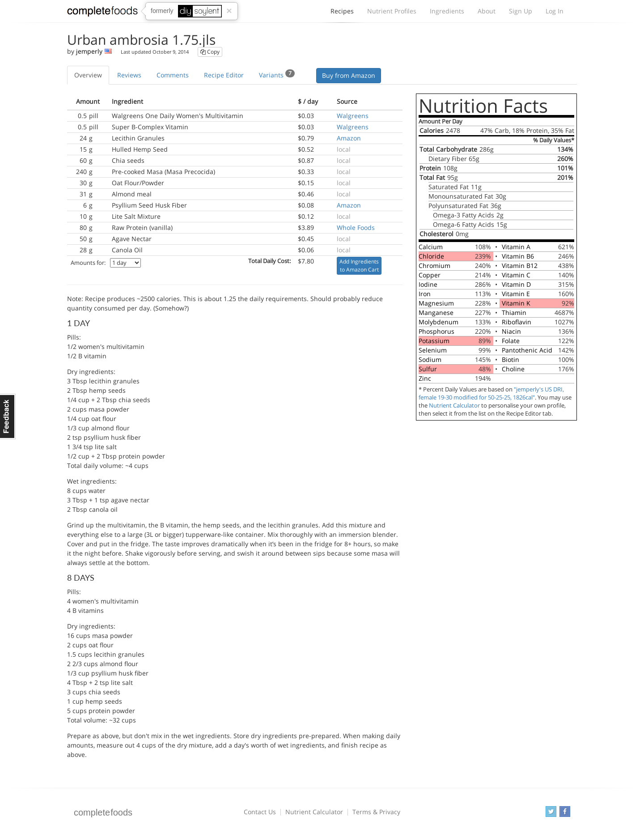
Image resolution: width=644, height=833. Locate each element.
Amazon (349, 138)
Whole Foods (356, 227)
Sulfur (428, 369)
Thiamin (514, 312)
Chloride (431, 256)
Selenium (433, 350)
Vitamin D (516, 284)
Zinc (425, 378)
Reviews (129, 75)
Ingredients (447, 11)
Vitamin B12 (520, 266)
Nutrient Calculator (454, 406)
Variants (277, 74)
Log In (555, 11)
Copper (430, 275)
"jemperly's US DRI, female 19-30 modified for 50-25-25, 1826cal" (491, 393)
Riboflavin (517, 322)
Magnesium (436, 303)
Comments (173, 75)
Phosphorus (436, 331)
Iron (425, 294)
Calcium (431, 247)
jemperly (89, 51)
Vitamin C (516, 275)
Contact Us (260, 812)
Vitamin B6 (518, 256)
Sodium (430, 359)
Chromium (434, 266)
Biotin (511, 359)
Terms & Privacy (376, 812)
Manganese (436, 312)
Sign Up (521, 11)
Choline (513, 369)
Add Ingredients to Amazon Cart (359, 266)
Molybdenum (439, 322)
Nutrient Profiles (392, 11)
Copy (210, 52)
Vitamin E (516, 294)
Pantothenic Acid (527, 350)
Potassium (434, 341)
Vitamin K (516, 303)
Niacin (511, 331)
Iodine (428, 284)
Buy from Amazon (349, 75)
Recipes (342, 13)
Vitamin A (516, 247)
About (487, 11)
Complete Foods (102, 13)
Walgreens (353, 116)
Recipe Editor (224, 75)
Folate (511, 341)
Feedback (8, 416)
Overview (88, 75)
